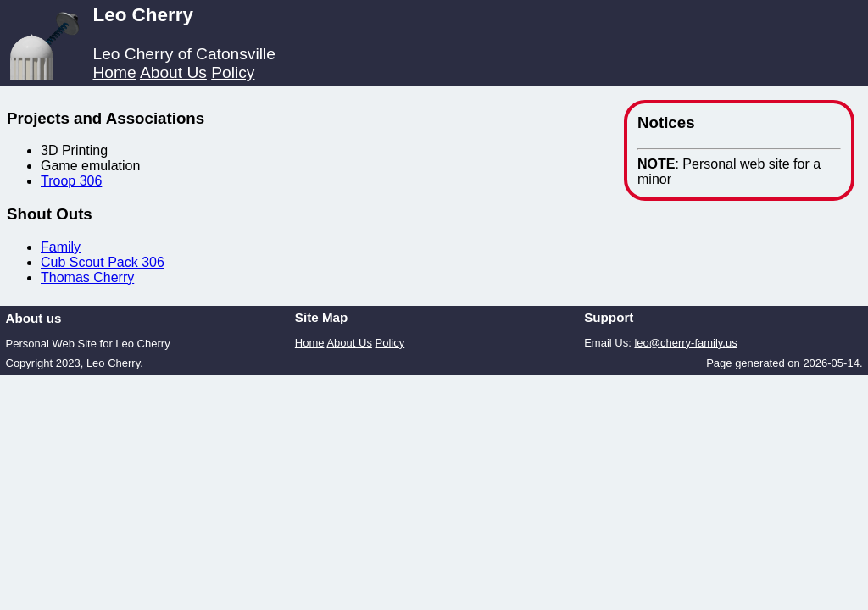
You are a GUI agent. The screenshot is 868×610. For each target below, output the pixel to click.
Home (114, 72)
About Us (173, 72)
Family (61, 247)
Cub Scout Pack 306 (103, 262)
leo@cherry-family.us (685, 343)
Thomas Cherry (87, 277)
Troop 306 (71, 181)
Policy (233, 72)
